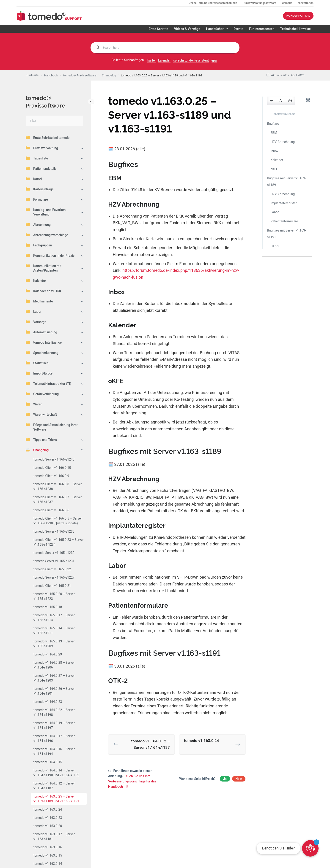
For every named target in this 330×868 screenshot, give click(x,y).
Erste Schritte (159, 29)
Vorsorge (36, 322)
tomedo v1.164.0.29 (48, 654)
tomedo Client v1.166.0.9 (51, 476)
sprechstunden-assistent (191, 60)
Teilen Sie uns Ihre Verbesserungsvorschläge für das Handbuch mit (132, 781)
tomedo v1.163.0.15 (48, 855)
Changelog (37, 450)
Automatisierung (41, 332)
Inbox (274, 151)
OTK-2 (275, 246)
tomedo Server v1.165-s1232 (54, 553)
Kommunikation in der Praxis (50, 255)
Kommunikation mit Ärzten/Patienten (44, 268)
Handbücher (218, 29)
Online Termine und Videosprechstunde (213, 3)
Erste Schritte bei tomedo (48, 137)
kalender (164, 60)
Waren (34, 404)
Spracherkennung (42, 353)
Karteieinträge (40, 189)
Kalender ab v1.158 (43, 291)
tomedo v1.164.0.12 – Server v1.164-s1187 (54, 786)
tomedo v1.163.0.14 (48, 864)
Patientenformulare (284, 221)
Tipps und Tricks (41, 439)
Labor (34, 311)
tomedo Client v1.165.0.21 (52, 586)
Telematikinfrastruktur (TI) (48, 383)
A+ (290, 101)
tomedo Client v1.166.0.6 (51, 510)
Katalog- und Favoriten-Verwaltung (46, 212)
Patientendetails (41, 168)
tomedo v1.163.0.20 (48, 826)
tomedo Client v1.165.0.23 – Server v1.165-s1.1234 (59, 542)
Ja (225, 779)
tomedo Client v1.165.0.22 (52, 569)
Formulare (37, 199)
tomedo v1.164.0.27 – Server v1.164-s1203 (54, 678)
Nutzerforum (306, 3)
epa (214, 60)
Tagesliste (37, 158)
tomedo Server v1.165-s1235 (54, 531)
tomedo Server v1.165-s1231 (54, 561)
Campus (287, 3)
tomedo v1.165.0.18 (48, 607)
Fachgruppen (39, 245)
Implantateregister (283, 203)
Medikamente (39, 301)
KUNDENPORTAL (298, 16)
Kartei (34, 179)
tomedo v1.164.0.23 (48, 702)
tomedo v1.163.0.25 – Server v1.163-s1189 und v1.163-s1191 (56, 799)
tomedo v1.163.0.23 (48, 818)
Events (238, 29)
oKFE (274, 169)
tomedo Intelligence (44, 342)
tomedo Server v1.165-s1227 (54, 577)
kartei (151, 60)
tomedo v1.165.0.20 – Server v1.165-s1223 (54, 596)
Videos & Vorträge (187, 29)
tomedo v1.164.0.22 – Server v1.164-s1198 (54, 712)
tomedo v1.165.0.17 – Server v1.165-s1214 (54, 618)
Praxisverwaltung (42, 148)
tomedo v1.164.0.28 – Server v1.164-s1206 (54, 665)
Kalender (36, 280)
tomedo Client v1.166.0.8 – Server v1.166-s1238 (58, 487)
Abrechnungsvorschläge (47, 235)
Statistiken (37, 363)
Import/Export (40, 373)
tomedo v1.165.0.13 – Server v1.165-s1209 (54, 644)
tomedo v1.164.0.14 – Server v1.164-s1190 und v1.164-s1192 (56, 773)
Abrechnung (38, 224)
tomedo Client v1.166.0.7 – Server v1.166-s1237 (58, 500)
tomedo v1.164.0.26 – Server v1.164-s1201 (54, 691)
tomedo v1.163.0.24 (48, 809)
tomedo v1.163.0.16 (48, 847)
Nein (239, 779)
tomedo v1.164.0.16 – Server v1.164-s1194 (54, 751)
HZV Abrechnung (283, 142)
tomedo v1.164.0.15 (48, 762)
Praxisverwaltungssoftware (259, 3)
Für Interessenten (262, 29)
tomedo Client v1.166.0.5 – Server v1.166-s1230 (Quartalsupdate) (58, 521)
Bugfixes (273, 124)
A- (271, 101)
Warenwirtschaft (41, 414)
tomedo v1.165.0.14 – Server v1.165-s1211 (54, 631)
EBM (274, 133)
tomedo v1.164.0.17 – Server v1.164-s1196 (54, 738)
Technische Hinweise (295, 29)
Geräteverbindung (42, 394)
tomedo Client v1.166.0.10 (52, 468)
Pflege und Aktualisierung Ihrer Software (52, 427)
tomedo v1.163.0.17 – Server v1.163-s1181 (54, 837)
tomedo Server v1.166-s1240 (54, 459)
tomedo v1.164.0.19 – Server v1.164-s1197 (54, 725)
